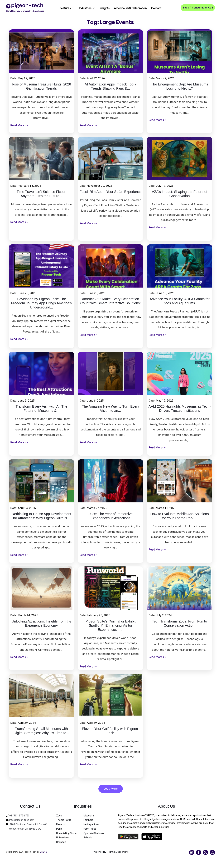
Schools (88, 838)
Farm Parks (90, 829)
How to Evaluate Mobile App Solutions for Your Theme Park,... (180, 516)
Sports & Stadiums (94, 833)
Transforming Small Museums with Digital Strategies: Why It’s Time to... (42, 731)
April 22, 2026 (96, 78)
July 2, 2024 (164, 615)
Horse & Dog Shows (67, 833)
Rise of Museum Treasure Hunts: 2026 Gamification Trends (41, 87)
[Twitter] (205, 852)
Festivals (88, 820)
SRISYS (43, 852)
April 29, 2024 (27, 723)
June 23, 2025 (27, 293)
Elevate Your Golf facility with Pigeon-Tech (110, 731)
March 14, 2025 (28, 615)
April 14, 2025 (27, 508)
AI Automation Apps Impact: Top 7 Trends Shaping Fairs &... (110, 87)
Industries (87, 7)
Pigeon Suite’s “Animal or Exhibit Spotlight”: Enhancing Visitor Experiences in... (110, 626)
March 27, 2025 (97, 508)
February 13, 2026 (30, 186)
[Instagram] (212, 852)
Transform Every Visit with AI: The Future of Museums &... (41, 409)
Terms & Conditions (119, 852)
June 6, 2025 (95, 401)
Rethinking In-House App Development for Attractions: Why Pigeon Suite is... (42, 516)
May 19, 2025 (165, 401)
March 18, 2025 (166, 508)
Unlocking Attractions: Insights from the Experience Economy (41, 624)
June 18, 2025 (165, 293)
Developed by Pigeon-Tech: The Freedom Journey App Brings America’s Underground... (42, 303)
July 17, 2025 (165, 186)
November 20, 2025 (100, 186)
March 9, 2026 (165, 78)
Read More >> (19, 125)
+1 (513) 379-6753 (19, 816)
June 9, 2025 (26, 401)
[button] (198, 8)
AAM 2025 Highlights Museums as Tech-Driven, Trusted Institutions (180, 409)
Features (67, 7)
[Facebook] (199, 852)
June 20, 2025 (96, 293)
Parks (59, 829)
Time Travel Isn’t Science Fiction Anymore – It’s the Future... (41, 194)
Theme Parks (64, 820)
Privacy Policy (99, 852)
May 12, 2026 (27, 78)
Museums (89, 816)
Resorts (61, 825)
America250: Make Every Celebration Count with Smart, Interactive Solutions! (110, 301)
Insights (105, 8)
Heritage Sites (91, 825)
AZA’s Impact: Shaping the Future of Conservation (180, 194)
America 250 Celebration (130, 8)
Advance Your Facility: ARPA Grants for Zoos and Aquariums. (180, 301)
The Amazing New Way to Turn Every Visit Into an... (110, 409)
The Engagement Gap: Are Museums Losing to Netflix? (180, 87)
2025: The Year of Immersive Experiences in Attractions (110, 516)
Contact (156, 8)
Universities (63, 838)
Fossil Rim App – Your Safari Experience (110, 192)
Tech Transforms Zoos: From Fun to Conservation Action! (180, 624)
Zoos (59, 816)
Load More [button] (111, 789)
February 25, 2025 (99, 615)
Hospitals (61, 842)
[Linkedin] (192, 852)
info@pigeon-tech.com (22, 820)
